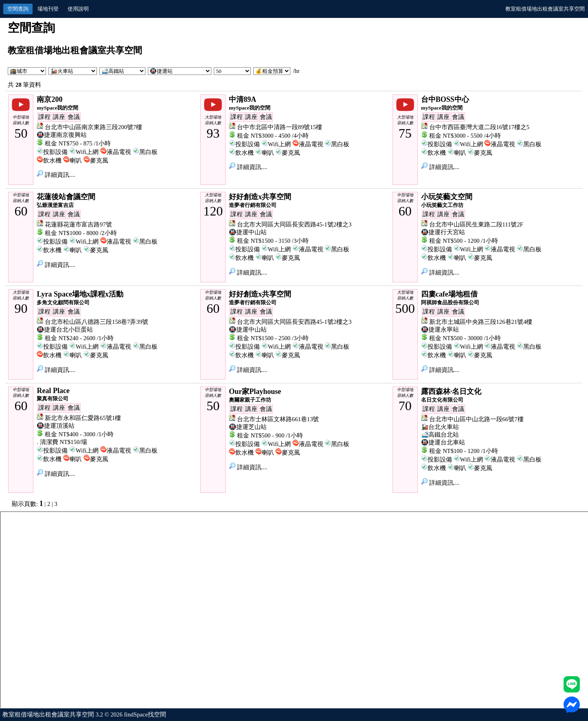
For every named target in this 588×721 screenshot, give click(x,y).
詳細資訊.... (56, 175)
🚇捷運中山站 (248, 232)
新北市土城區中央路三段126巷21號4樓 (481, 322)
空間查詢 (18, 9)
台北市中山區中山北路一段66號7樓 (476, 419)
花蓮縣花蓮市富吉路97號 (78, 224)
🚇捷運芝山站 (248, 427)
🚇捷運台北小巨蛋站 (65, 330)
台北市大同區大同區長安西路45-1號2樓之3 (294, 224)
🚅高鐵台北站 (440, 435)
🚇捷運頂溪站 (56, 426)
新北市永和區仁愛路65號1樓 (83, 418)
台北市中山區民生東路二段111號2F (476, 224)
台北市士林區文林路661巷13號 (278, 419)
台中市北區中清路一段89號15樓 (280, 127)
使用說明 (78, 9)
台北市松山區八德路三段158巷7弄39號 (97, 322)
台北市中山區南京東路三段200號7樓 (93, 127)
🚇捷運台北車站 (443, 442)
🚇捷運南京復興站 (62, 135)
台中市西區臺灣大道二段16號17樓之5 (479, 127)
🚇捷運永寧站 (440, 330)
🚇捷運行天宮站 (443, 232)
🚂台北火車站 (440, 427)
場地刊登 (48, 9)
